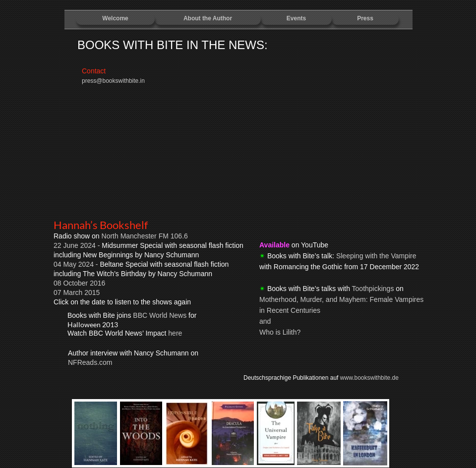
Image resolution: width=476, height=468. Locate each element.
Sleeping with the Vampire (376, 256)
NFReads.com (90, 362)
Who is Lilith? (280, 332)
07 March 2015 (77, 292)
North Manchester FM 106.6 (145, 236)
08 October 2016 (79, 283)
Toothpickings (373, 289)
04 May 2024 (75, 264)
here (175, 333)
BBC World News (160, 315)
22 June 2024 (75, 245)
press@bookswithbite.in (113, 81)
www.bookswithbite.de (369, 378)
